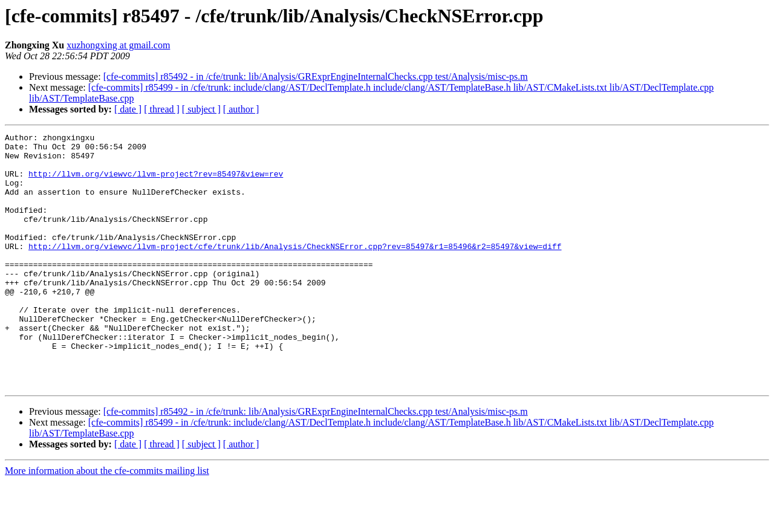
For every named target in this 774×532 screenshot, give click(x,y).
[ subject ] (201, 109)
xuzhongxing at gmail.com (118, 45)
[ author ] (241, 109)
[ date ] (128, 109)
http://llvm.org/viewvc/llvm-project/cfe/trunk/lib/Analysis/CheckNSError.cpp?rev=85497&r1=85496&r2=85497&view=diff (295, 270)
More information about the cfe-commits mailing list (107, 521)
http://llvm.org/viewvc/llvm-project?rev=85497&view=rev (156, 183)
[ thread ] (162, 109)
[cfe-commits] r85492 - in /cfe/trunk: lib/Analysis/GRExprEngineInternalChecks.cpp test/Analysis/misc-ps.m (316, 76)
